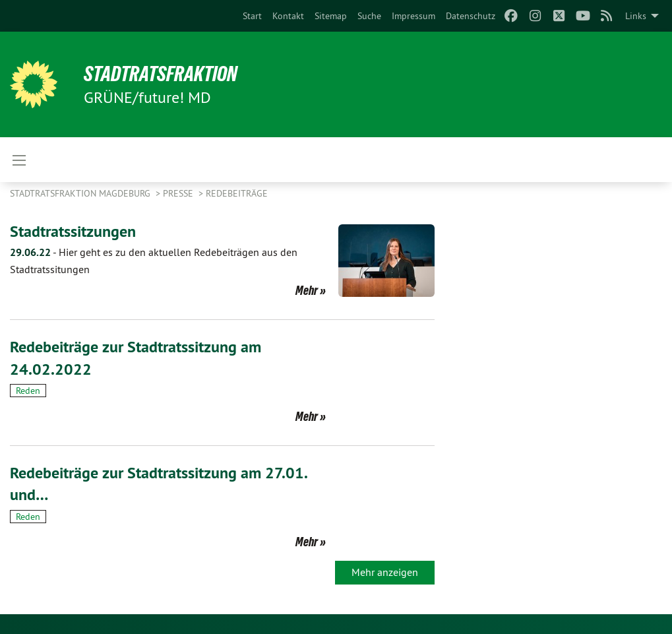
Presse (179, 193)
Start (252, 16)
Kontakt (288, 16)
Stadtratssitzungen (73, 231)
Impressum (413, 16)
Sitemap (331, 16)
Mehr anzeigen (385, 572)
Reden (28, 391)
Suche (369, 16)
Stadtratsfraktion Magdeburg (81, 193)
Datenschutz (471, 16)
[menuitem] (252, 16)
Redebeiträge (237, 193)
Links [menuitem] (636, 16)
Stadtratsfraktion (161, 74)
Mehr (307, 290)
